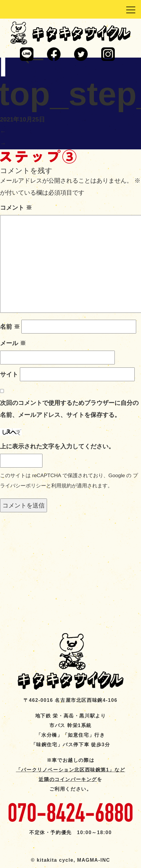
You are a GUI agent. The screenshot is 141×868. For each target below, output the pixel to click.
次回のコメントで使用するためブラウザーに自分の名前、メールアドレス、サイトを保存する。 (69, 409)
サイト (9, 374)
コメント (16, 208)
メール (13, 343)
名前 (10, 327)
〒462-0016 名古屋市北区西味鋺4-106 (70, 700)
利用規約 (61, 486)
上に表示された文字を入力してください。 (57, 446)
